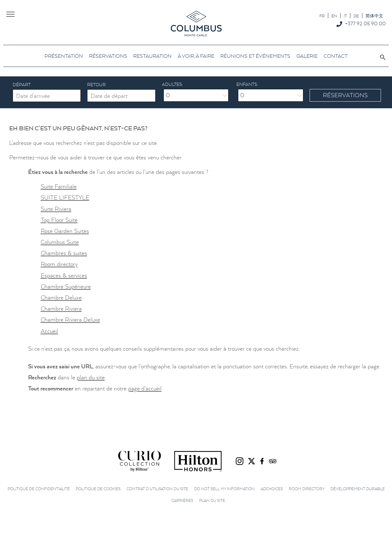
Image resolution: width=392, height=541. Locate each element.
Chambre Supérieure (66, 286)
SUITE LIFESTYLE (65, 197)
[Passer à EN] (334, 16)
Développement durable (358, 489)
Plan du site (212, 500)
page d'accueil (145, 388)
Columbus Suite (60, 242)
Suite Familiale (59, 186)
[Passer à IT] (345, 16)
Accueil (49, 331)
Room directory (59, 264)
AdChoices (272, 489)
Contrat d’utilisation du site (157, 489)
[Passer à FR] (322, 16)
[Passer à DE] (356, 16)
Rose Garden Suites (65, 231)
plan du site (91, 377)
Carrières (182, 500)
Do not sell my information (224, 489)
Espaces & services (64, 275)
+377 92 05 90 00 (365, 23)
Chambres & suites (64, 253)
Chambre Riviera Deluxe (70, 320)
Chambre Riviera (61, 309)
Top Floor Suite (59, 220)
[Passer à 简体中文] (374, 16)
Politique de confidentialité (39, 489)
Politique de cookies (98, 489)
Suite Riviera (56, 209)
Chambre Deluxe (61, 297)
